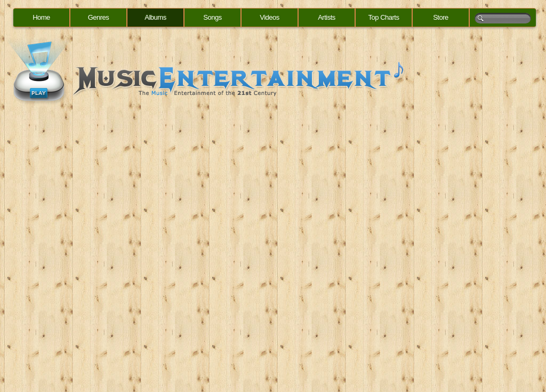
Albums (155, 17)
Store (441, 17)
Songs (212, 17)
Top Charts (384, 17)
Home (41, 17)
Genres (99, 17)
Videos (270, 17)
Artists (327, 17)
